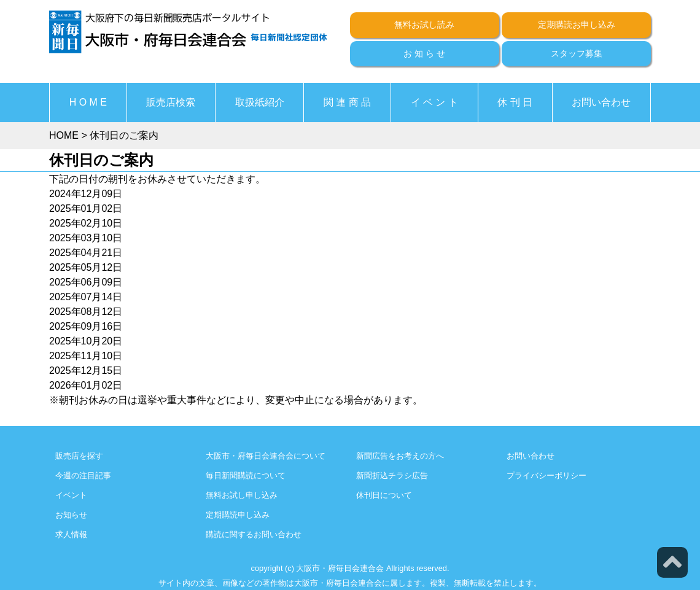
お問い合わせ (601, 102)
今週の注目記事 (83, 475)
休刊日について (384, 495)
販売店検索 (171, 102)
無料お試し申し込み (242, 495)
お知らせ (71, 515)
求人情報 (71, 534)
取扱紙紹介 (260, 102)
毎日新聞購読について (246, 475)
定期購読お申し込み (577, 25)
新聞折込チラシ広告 (392, 475)
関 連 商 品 (347, 102)
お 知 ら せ (424, 53)
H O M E (88, 102)
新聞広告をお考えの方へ (400, 456)
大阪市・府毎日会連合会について (266, 456)
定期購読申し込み (238, 515)
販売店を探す (79, 456)
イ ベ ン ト (434, 102)
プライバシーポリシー (546, 475)
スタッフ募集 (577, 53)
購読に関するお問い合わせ (254, 534)
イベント (71, 495)
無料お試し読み (424, 25)
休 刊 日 (515, 102)
